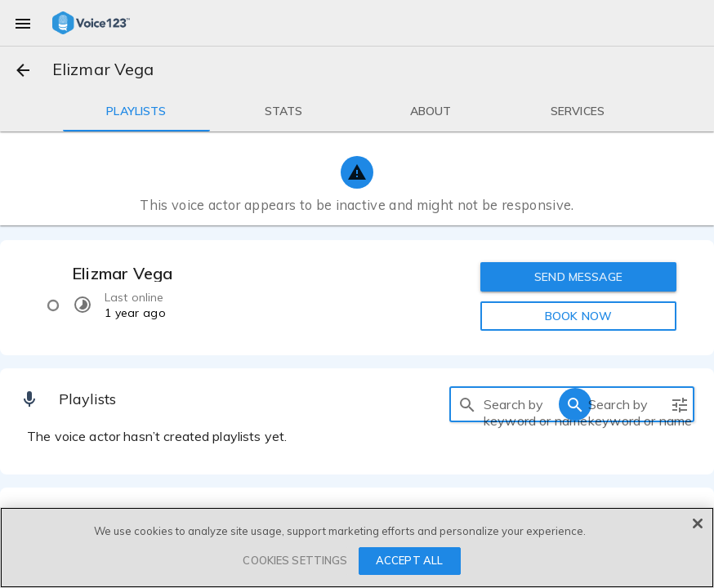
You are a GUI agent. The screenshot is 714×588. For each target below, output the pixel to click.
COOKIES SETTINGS (295, 560)
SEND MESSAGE (578, 277)
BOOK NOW (578, 316)
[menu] (23, 23)
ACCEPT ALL (409, 560)
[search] (467, 404)
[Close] (698, 523)
